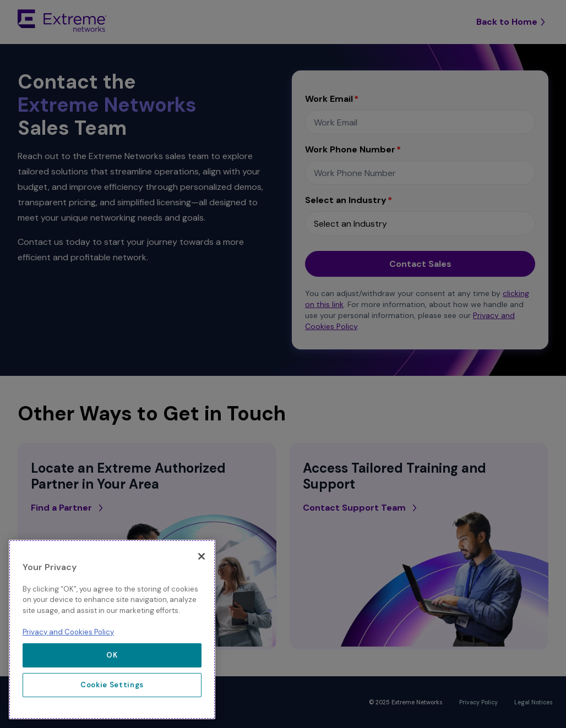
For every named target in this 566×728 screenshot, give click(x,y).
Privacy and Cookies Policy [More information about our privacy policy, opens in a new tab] (68, 632)
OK (112, 655)
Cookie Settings (112, 685)
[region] (112, 630)
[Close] (202, 556)
